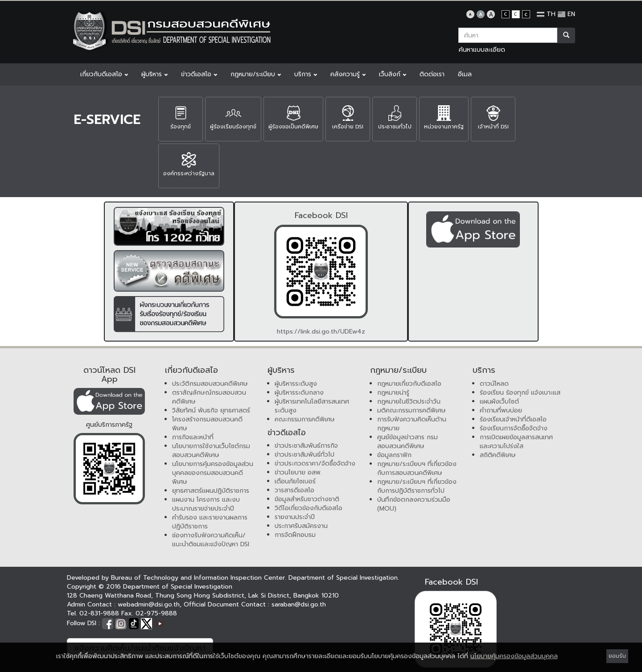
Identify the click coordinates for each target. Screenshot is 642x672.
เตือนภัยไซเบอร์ (295, 481)
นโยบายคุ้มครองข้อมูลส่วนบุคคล (514, 656)
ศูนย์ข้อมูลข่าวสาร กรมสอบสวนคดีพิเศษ (407, 442)
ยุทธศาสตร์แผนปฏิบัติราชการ (211, 491)
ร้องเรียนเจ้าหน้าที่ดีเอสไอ (513, 419)
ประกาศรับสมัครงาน (301, 526)
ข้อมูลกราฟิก (394, 455)
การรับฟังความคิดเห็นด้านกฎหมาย (412, 424)
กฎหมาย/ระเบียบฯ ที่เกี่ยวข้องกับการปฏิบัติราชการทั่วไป (417, 486)
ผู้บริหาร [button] (154, 74)
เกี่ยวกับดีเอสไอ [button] (104, 74)
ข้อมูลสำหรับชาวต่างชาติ (307, 499)
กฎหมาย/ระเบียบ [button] (256, 74)
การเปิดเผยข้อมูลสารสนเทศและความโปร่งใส (516, 442)
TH (546, 14)
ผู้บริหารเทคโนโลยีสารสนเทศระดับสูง (312, 406)
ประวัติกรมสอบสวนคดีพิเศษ (210, 384)
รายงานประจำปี (295, 517)
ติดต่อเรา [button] (432, 74)
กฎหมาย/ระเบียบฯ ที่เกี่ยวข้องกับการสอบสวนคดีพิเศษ (417, 468)
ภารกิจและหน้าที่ (193, 437)
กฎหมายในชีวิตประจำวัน (409, 402)
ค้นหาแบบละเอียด (482, 50)
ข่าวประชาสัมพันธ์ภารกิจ (306, 446)
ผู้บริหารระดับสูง (296, 384)
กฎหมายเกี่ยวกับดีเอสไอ (409, 384)
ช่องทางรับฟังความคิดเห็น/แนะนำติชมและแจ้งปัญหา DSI (211, 540)
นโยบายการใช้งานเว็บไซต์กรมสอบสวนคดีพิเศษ (211, 451)
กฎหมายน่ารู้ (393, 393)
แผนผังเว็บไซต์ (499, 402)
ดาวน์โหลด (494, 384)
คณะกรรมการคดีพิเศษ (305, 419)
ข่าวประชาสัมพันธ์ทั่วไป (305, 455)
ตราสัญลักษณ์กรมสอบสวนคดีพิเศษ (209, 397)
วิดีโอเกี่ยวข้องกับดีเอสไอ (309, 508)
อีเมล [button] (465, 74)
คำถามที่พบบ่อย (501, 410)
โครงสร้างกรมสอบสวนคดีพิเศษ (207, 424)
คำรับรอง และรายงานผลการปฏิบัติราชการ (210, 522)
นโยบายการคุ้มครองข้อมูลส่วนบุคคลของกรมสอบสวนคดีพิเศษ (213, 473)
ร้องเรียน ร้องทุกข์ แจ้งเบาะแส (520, 393)
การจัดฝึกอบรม (295, 535)
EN (566, 14)
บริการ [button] (306, 74)
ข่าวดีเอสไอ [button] (199, 74)
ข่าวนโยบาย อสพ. (298, 472)
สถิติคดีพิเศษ (498, 455)
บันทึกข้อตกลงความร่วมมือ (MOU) (414, 504)
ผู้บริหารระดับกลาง (299, 393)
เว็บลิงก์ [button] (393, 74)
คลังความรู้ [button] (348, 74)
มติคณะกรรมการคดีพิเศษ (412, 410)
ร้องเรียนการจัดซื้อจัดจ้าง (514, 428)
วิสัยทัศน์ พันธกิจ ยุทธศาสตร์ (211, 410)
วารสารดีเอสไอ (294, 490)
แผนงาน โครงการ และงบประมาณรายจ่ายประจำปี (206, 504)
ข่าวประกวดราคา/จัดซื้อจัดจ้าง (315, 464)
